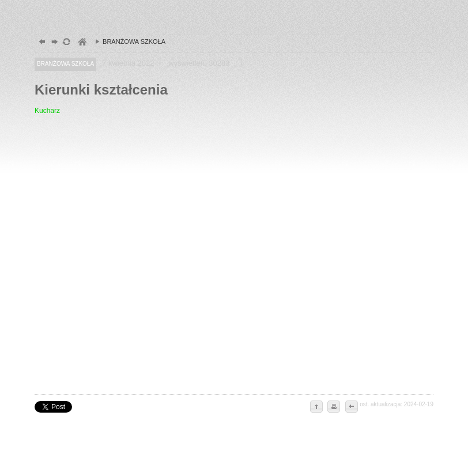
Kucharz (47, 111)
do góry (316, 407)
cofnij (351, 407)
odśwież (66, 43)
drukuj (334, 407)
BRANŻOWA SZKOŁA (127, 41)
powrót (41, 43)
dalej (53, 43)
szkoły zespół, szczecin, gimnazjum (82, 43)
